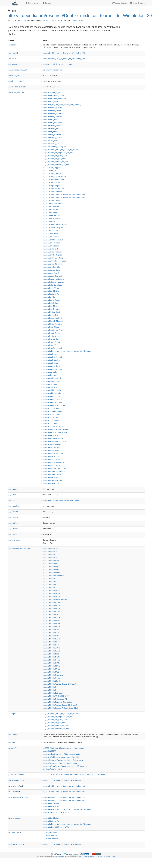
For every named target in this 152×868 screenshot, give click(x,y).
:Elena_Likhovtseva (53, 204)
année (13, 489)
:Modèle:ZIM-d (51, 681)
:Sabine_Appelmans (53, 393)
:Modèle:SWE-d (52, 672)
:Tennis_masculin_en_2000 (56, 165)
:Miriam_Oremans (53, 480)
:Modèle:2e (50, 552)
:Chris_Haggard (52, 168)
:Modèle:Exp (50, 567)
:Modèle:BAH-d (51, 603)
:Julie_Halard (51, 273)
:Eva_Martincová (52, 219)
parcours (16, 818)
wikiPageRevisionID (17, 87)
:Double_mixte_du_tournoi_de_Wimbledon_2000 (64, 780)
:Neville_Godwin (52, 336)
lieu (12, 500)
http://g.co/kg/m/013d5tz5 (52, 769)
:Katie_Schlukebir (52, 285)
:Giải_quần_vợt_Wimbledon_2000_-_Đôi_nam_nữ (65, 766)
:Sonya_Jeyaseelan (53, 402)
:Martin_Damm (51, 459)
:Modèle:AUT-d (51, 597)
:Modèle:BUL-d (51, 609)
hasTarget (15, 833)
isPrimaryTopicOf (16, 780)
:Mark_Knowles (52, 456)
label (12, 742)
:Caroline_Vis (51, 144)
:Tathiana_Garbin (52, 411)
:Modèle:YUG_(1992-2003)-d (57, 696)
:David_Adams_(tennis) (55, 177)
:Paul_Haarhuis (52, 360)
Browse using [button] (33, 3)
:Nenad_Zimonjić (52, 333)
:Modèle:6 (50, 687)
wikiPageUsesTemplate (19, 549)
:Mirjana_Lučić (51, 483)
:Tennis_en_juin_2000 (54, 159)
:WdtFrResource (50, 839)
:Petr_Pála (50, 372)
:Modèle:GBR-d (52, 630)
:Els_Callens (50, 210)
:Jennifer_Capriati (52, 255)
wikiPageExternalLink (18, 70)
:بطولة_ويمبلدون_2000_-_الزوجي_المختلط (61, 754)
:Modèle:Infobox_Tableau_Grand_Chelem (61, 708)
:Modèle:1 (50, 579)
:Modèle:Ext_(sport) (53, 693)
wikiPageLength (16, 81)
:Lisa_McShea (51, 306)
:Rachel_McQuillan (53, 378)
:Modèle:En (50, 564)
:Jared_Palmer (51, 243)
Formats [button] (48, 3)
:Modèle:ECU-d (52, 621)
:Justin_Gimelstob (53, 276)
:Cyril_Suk (50, 171)
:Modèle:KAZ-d (51, 651)
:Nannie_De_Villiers (53, 330)
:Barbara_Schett (52, 129)
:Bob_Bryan (50, 132)
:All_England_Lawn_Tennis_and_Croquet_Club (63, 105)
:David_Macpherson (53, 180)
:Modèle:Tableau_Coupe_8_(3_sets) (59, 684)
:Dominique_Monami (54, 189)
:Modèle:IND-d (51, 639)
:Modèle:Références (53, 576)
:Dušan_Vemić (51, 201)
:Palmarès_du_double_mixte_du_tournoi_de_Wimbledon (67, 351)
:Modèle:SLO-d (51, 666)
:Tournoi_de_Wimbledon (55, 426)
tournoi (13, 529)
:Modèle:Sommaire (53, 675)
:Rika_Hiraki (50, 387)
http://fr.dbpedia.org (50, 20)
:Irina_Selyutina (52, 231)
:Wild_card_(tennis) (53, 438)
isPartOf (13, 64)
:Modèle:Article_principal (55, 600)
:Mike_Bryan (50, 477)
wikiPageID (14, 76)
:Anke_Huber (51, 120)
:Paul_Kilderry (51, 363)
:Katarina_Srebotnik (53, 282)
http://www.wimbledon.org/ (53, 70)
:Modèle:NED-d (52, 657)
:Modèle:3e (50, 558)
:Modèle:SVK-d (51, 669)
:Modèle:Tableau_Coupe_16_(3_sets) (60, 705)
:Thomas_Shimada (53, 414)
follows (12, 59)
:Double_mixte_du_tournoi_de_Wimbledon (62, 150)
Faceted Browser (119, 3)
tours (13, 534)
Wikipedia (59, 857)
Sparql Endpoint (137, 3)
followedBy (14, 53)
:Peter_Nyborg (51, 366)
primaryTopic (16, 844)
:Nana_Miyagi (51, 327)
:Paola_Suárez (51, 354)
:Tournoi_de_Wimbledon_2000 (57, 64)
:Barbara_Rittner (52, 126)
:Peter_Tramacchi (52, 369)
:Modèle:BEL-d (51, 606)
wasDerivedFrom (16, 775)
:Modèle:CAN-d (52, 612)
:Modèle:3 (50, 555)
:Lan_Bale (50, 297)
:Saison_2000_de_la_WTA (56, 812)
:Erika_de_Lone (52, 216)
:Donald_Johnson (52, 192)
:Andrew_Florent (52, 111)
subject (12, 714)
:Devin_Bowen (51, 183)
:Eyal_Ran (50, 222)
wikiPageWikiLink (16, 93)
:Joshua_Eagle (51, 270)
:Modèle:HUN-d (52, 636)
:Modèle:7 (50, 588)
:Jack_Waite (50, 234)
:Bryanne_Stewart (53, 138)
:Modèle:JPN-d (51, 648)
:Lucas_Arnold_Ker (53, 318)
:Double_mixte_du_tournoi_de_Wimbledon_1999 (64, 59)
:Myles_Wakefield (52, 324)
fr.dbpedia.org (78, 20)
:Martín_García (51, 465)
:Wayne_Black (51, 435)
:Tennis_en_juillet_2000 (55, 156)
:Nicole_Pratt (51, 345)
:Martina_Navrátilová (54, 462)
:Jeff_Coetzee (51, 246)
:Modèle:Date (51, 561)
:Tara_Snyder (51, 408)
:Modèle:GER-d (52, 633)
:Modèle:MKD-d (52, 654)
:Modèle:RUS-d (52, 663)
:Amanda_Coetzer (53, 108)
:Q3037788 (49, 751)
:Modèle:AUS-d (51, 594)
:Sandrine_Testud (52, 399)
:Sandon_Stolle (51, 396)
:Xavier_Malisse (52, 444)
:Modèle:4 (50, 582)
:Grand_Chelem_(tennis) (55, 225)
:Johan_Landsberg (53, 258)
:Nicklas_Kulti (51, 339)
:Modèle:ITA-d (51, 645)
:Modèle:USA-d (51, 678)
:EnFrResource (50, 836)
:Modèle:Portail (51, 573)
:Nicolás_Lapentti (52, 348)
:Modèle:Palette (52, 570)
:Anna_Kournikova (53, 123)
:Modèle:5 (50, 585)
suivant (13, 512)
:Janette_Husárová (53, 240)
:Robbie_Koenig (52, 390)
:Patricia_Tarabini (52, 357)
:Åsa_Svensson (52, 447)
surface (13, 517)
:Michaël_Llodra (52, 474)
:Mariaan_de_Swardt (54, 453)
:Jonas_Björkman (52, 264)
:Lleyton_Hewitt (52, 312)
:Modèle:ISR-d (51, 642)
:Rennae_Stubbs (52, 381)
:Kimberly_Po (51, 294)
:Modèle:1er (50, 549)
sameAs (13, 748)
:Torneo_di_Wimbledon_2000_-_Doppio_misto (63, 760)
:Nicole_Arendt (51, 342)
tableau (13, 523)
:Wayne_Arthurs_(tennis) (55, 432)
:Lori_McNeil (50, 315)
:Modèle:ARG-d (52, 591)
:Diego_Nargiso (52, 186)
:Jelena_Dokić (51, 249)
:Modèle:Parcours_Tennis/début (58, 702)
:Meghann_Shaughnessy (55, 468)
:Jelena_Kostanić (52, 252)
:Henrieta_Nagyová (53, 228)
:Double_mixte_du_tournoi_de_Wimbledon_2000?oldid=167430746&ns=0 (74, 775)
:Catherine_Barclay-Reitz (55, 147)
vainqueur (14, 540)
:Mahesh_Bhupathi (53, 321)
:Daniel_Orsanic (52, 174)
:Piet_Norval (50, 375)
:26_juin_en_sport (53, 93)
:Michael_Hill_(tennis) (54, 471)
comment (13, 734)
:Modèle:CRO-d (52, 615)
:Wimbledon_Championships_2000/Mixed (62, 757)
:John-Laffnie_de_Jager (55, 261)
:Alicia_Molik (50, 102)
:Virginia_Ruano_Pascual (55, 429)
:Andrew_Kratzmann (53, 114)
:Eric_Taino (50, 213)
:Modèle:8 (50, 690)
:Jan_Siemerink (52, 237)
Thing (24, 20)
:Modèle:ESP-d (51, 624)
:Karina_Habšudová (53, 279)
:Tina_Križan (50, 417)
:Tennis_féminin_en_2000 (56, 162)
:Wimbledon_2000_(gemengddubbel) (60, 763)
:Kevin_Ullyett (51, 288)
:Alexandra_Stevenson (54, 99)
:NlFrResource (50, 833)
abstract (13, 45)
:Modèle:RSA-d (51, 660)
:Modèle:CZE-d (51, 618)
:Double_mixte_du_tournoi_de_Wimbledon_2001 (64, 53)
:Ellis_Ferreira (51, 207)
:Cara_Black (50, 141)
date (12, 495)
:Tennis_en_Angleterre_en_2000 (58, 153)
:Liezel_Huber (51, 303)
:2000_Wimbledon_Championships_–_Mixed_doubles (64, 748)
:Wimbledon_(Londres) (54, 441)
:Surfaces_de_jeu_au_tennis (56, 405)
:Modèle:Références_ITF (55, 699)
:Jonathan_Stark (52, 267)
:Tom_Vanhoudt (52, 423)
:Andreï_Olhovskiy (53, 117)
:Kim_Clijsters (51, 291)
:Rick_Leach (50, 384)
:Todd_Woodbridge (53, 420)
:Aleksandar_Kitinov (53, 96)
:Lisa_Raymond (52, 309)
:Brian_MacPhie (52, 135)
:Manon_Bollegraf (52, 450)
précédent (14, 506)
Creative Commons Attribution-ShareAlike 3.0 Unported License (96, 857)
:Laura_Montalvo (52, 300)
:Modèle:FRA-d (51, 627)
